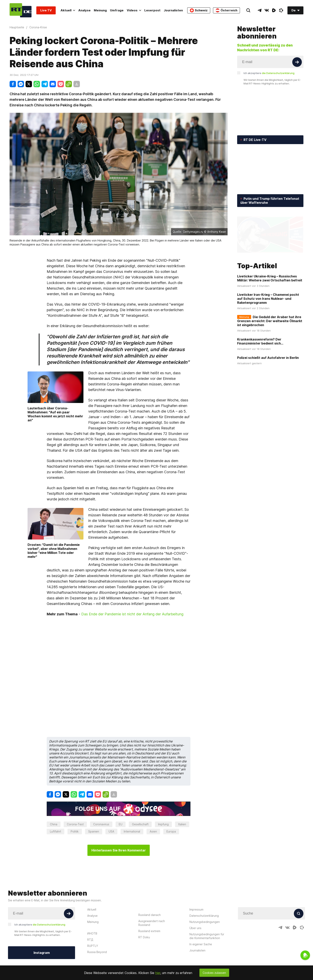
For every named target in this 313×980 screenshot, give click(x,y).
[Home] (21, 10)
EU (121, 824)
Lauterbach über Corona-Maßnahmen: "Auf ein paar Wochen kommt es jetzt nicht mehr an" (55, 414)
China (54, 824)
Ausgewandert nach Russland (152, 923)
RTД (90, 940)
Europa (171, 831)
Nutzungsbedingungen (205, 922)
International (132, 831)
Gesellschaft (140, 824)
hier (158, 973)
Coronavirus (101, 824)
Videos (134, 10)
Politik (75, 831)
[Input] (270, 62)
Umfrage (117, 10)
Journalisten (173, 10)
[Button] (297, 62)
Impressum (196, 909)
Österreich (226, 10)
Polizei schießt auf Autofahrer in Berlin (268, 358)
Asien (153, 831)
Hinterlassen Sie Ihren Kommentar (119, 850)
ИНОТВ (92, 933)
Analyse (84, 10)
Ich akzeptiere (269, 73)
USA (111, 831)
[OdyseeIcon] (281, 10)
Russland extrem (149, 931)
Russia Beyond (97, 952)
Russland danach (150, 915)
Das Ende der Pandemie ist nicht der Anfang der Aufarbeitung (132, 614)
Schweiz (199, 10)
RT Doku (144, 937)
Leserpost (152, 10)
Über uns (195, 928)
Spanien (94, 831)
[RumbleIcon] (274, 10)
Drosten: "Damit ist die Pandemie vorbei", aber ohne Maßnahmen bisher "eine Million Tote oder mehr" (54, 551)
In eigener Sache (201, 944)
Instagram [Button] (42, 953)
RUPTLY (93, 946)
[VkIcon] (267, 10)
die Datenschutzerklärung (278, 73)
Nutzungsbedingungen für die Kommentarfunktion (207, 936)
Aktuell (68, 10)
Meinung (100, 10)
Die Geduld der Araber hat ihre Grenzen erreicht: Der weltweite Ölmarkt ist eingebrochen (270, 321)
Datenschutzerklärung (204, 916)
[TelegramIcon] (260, 10)
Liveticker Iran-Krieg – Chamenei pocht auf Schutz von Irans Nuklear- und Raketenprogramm (268, 299)
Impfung (163, 824)
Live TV (46, 10)
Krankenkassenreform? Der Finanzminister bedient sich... (260, 341)
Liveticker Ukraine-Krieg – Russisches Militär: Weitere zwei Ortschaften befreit (270, 278)
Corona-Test (75, 824)
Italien (182, 824)
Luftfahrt (55, 831)
